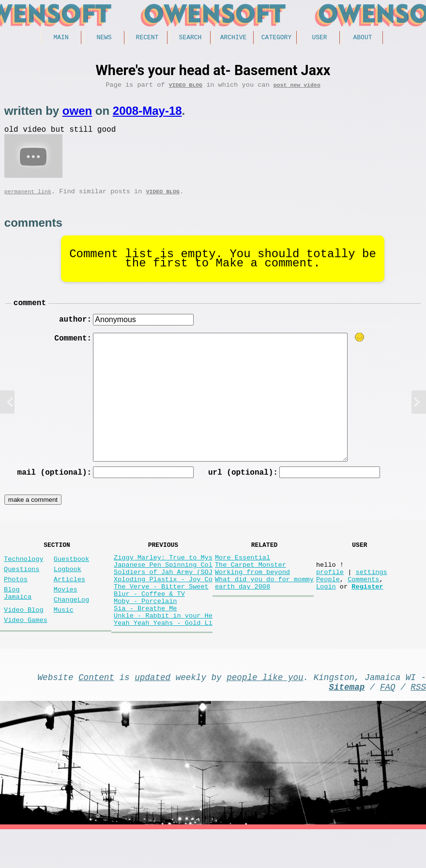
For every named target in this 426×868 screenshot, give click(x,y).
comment (30, 311)
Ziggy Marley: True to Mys (163, 572)
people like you (265, 712)
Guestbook (71, 574)
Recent (147, 38)
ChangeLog (71, 622)
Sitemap (347, 723)
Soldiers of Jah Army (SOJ (163, 591)
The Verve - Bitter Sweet (161, 609)
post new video (297, 88)
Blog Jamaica (18, 615)
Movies (66, 610)
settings (371, 591)
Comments (363, 600)
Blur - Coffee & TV (149, 618)
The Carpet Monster (251, 581)
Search (190, 38)
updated (152, 712)
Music (64, 634)
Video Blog (186, 88)
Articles (69, 598)
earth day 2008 (243, 609)
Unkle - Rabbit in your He (163, 646)
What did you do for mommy (264, 600)
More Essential (243, 572)
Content (96, 712)
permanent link (28, 198)
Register (367, 609)
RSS (418, 723)
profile (330, 591)
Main (61, 38)
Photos (16, 598)
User (319, 38)
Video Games (26, 646)
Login (326, 609)
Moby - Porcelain (145, 628)
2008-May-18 (147, 114)
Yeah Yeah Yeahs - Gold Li (163, 655)
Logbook (68, 586)
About (362, 38)
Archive (234, 38)
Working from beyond (252, 591)
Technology (24, 574)
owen (77, 114)
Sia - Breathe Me (145, 637)
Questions (22, 586)
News (104, 38)
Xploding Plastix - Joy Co (163, 600)
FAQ (388, 723)
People (328, 600)
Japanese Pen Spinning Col (163, 581)
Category (276, 38)
